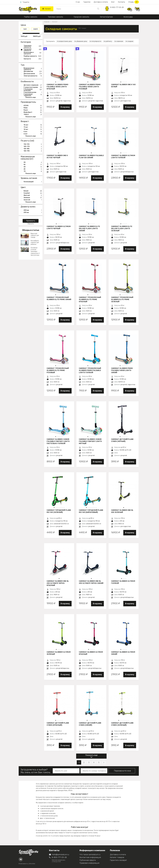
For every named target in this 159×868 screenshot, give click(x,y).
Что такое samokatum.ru (90, 855)
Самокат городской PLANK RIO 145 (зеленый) (59, 511)
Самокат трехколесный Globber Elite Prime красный (90, 299)
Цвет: (23, 187)
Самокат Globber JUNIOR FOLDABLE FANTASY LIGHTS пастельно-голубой (58, 441)
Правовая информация (89, 863)
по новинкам (119, 41)
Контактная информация (90, 857)
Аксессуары (128, 17)
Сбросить (31, 224)
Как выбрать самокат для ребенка (35, 242)
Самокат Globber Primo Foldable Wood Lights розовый (90, 87)
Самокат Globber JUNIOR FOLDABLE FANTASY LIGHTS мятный (90, 441)
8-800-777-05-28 (117, 7)
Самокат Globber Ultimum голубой (123, 582)
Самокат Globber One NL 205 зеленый (122, 511)
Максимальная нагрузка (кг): (28, 158)
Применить (31, 221)
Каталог (47, 9)
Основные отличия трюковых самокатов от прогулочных (35, 251)
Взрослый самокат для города (35, 235)
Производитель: (28, 102)
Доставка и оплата (118, 855)
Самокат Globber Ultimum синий (123, 653)
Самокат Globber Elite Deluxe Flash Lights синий (89, 228)
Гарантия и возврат (118, 860)
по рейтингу (108, 41)
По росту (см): (27, 141)
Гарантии (87, 2)
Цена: (23, 25)
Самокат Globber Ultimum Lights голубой (123, 157)
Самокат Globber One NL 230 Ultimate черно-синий (91, 582)
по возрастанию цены (64, 41)
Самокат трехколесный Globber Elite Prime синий (59, 298)
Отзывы (134, 2)
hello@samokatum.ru (59, 855)
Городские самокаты (81, 17)
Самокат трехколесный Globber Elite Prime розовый (58, 370)
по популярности (95, 41)
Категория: (26, 42)
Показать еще (91, 755)
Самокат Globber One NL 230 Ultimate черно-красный (58, 583)
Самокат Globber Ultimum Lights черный (59, 227)
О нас (78, 2)
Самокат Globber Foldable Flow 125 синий (91, 157)
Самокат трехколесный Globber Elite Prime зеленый (122, 299)
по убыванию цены (81, 41)
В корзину (65, 107)
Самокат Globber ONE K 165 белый (123, 86)
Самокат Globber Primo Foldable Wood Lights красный (57, 87)
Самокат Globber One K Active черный (57, 157)
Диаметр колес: (28, 207)
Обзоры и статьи (31, 230)
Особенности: (27, 81)
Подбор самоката (31, 17)
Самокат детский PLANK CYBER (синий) (90, 724)
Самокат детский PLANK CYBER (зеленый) (122, 724)
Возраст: (25, 121)
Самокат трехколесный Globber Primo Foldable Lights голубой (90, 370)
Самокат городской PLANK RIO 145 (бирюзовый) (91, 511)
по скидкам (129, 41)
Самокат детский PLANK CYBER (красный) (58, 724)
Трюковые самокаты (55, 17)
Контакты (121, 2)
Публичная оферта (88, 860)
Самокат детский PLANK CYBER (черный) (122, 440)
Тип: (23, 65)
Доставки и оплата (101, 2)
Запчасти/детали (106, 17)
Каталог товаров (117, 857)
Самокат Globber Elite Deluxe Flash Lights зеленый (122, 228)
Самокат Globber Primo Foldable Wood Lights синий (122, 370)
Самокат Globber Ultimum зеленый (59, 653)
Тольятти (25, 2)
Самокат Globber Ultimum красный (91, 653)
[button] (56, 82)
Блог (113, 2)
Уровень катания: (29, 178)
